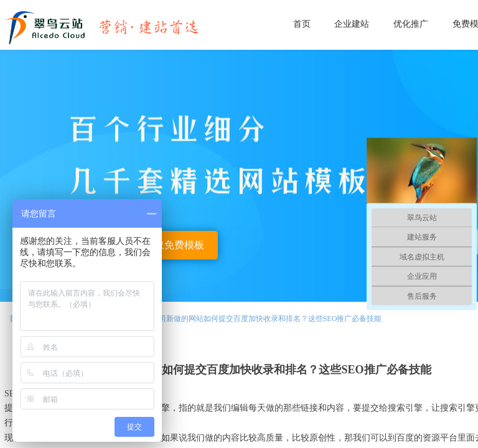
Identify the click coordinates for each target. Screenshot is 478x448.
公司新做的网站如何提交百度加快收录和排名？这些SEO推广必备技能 (267, 319)
